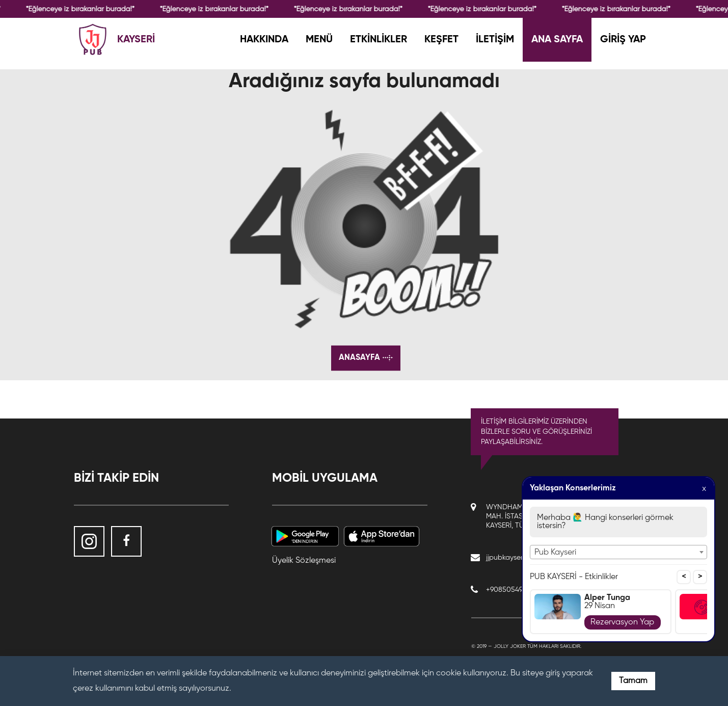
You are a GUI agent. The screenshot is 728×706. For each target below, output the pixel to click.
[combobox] (618, 552)
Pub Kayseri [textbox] (555, 553)
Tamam (633, 681)
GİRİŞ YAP (623, 40)
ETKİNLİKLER (379, 40)
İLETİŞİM (495, 40)
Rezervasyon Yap (622, 622)
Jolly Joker (510, 646)
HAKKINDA (264, 40)
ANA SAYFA (557, 40)
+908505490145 (512, 590)
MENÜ (319, 40)
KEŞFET (441, 40)
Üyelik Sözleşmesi (304, 561)
